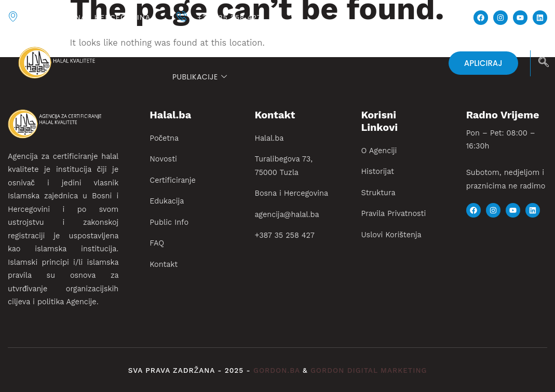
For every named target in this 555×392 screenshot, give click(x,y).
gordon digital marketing (369, 370)
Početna (190, 49)
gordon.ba (278, 370)
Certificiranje (305, 49)
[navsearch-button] (544, 63)
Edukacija (383, 49)
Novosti (239, 49)
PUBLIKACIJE (200, 77)
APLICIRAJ (483, 63)
